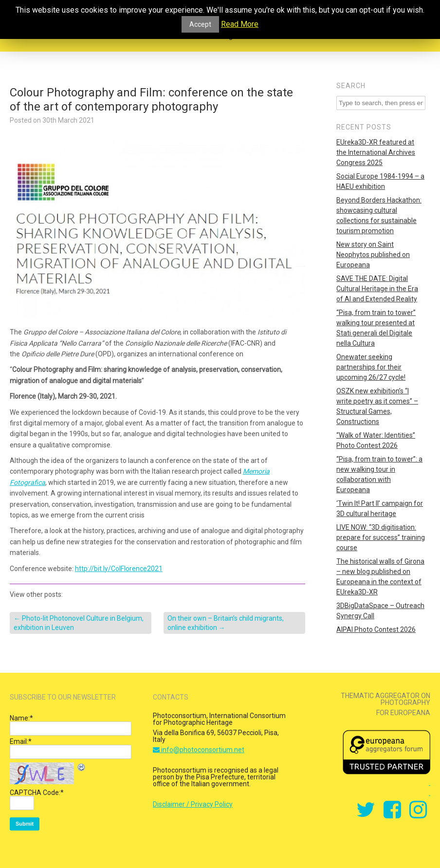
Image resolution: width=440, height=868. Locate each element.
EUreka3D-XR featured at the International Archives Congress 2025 (376, 152)
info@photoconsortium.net (199, 750)
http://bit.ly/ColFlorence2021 (119, 569)
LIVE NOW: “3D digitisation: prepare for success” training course (381, 537)
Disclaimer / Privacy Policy (193, 804)
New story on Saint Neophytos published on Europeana (373, 255)
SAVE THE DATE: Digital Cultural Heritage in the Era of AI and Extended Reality (377, 289)
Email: (21, 741)
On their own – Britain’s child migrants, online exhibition (226, 623)
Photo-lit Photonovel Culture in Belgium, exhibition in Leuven (79, 623)
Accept (200, 24)
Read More (240, 24)
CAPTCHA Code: (37, 793)
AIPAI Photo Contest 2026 (376, 629)
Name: (21, 718)
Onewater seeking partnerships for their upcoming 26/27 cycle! (371, 367)
